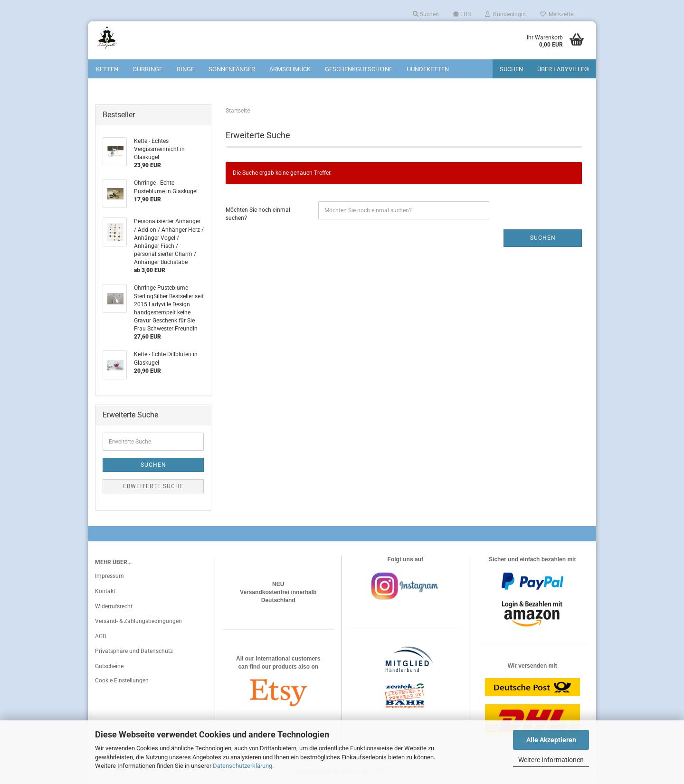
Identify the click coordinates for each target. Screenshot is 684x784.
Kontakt (105, 591)
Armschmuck (290, 69)
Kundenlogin (505, 14)
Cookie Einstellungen (122, 680)
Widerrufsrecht (114, 606)
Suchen (426, 14)
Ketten (107, 69)
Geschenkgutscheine (359, 69)
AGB (100, 636)
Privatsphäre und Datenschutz (134, 651)
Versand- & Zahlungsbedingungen (138, 621)
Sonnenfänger (232, 69)
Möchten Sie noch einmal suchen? (258, 214)
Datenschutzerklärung (242, 766)
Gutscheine (109, 666)
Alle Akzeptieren (551, 740)
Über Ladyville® (563, 69)
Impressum (109, 576)
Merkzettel (557, 14)
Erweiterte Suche (153, 486)
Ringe (185, 69)
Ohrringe (147, 69)
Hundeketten (428, 69)
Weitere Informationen (551, 760)
